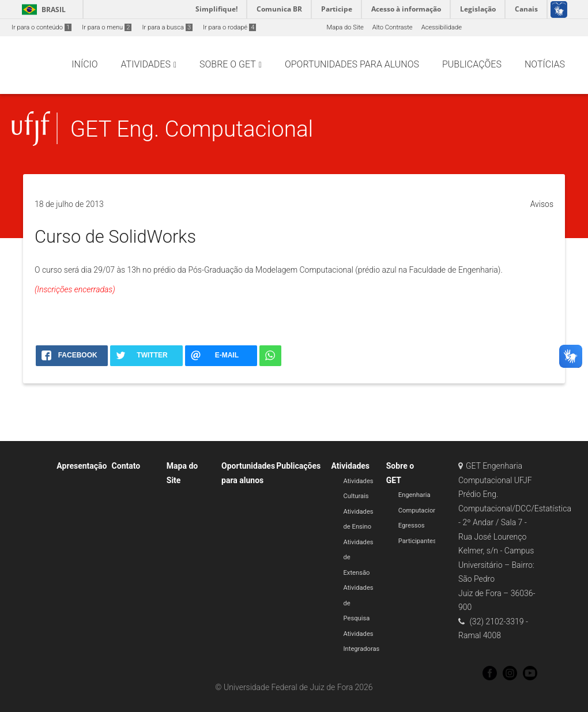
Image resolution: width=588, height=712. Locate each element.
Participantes (417, 541)
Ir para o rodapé (229, 27)
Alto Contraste (393, 27)
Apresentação (82, 466)
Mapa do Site (345, 27)
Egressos (412, 525)
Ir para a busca (167, 27)
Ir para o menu (107, 27)
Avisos (542, 204)
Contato (126, 466)
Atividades (351, 466)
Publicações (298, 466)
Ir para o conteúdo (42, 27)
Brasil (42, 10)
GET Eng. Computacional (192, 129)
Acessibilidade (442, 27)
